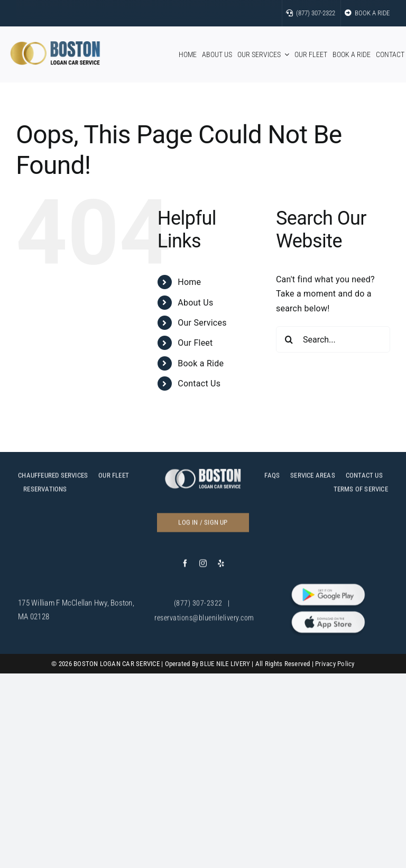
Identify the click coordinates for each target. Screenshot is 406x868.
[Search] (289, 339)
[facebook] (185, 566)
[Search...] (333, 339)
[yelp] (221, 566)
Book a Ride (201, 363)
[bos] (55, 45)
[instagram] (203, 566)
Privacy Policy (335, 664)
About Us (195, 303)
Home (189, 282)
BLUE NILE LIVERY (225, 664)
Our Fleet (195, 343)
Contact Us (199, 384)
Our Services (202, 323)
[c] (203, 475)
